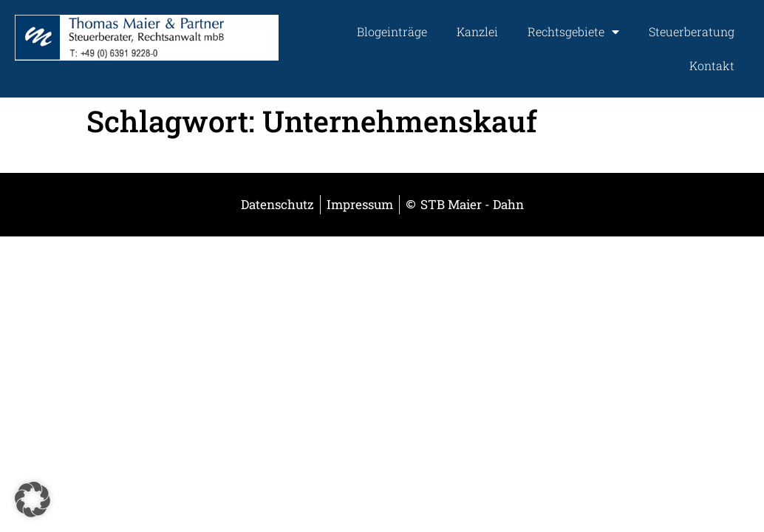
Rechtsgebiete (573, 32)
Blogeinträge (392, 31)
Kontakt (712, 65)
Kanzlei (477, 31)
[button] (33, 499)
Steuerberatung (692, 31)
